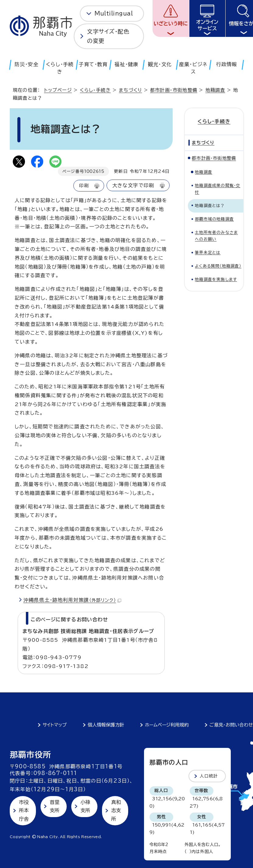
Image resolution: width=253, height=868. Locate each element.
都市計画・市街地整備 (174, 90)
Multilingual (114, 13)
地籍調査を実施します (216, 279)
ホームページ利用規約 (167, 725)
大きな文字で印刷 (133, 185)
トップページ (58, 90)
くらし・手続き (95, 90)
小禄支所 (85, 806)
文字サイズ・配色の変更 (108, 36)
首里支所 (54, 806)
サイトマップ (55, 725)
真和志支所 (116, 811)
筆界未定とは (208, 253)
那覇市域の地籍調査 (214, 219)
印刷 (84, 186)
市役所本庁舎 (24, 811)
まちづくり (130, 90)
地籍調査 (215, 90)
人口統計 (209, 776)
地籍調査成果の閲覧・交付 (218, 189)
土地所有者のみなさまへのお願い (216, 236)
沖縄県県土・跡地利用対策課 (72, 600)
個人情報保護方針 (106, 725)
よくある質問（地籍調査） (218, 266)
